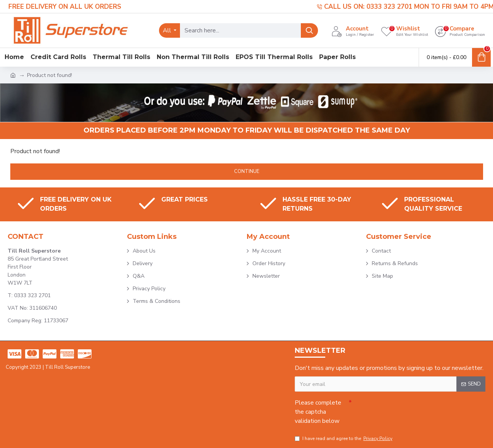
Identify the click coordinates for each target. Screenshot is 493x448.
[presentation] (405, 409)
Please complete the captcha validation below (318, 412)
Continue (247, 171)
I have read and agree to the (344, 438)
